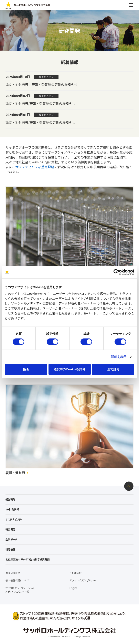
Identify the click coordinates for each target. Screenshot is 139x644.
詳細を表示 (119, 357)
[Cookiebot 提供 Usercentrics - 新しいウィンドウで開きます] (116, 272)
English (73, 588)
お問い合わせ (13, 573)
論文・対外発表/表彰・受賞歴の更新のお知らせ (40, 103)
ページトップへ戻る (129, 486)
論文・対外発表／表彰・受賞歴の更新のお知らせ (41, 84)
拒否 (26, 369)
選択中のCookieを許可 (69, 369)
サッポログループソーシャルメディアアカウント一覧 (20, 590)
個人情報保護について (17, 580)
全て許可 (113, 369)
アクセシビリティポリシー (83, 580)
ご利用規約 (76, 573)
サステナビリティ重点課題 (35, 167)
